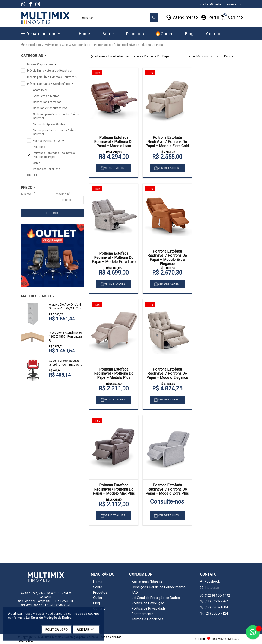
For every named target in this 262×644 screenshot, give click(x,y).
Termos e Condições (148, 619)
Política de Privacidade (149, 608)
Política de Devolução (148, 603)
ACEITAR (86, 632)
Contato (99, 608)
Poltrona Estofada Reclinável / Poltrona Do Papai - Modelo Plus (114, 374)
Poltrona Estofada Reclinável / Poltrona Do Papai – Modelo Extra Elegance (167, 258)
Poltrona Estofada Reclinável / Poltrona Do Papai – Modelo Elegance (167, 374)
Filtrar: (192, 56)
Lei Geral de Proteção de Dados (156, 598)
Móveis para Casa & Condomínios (67, 45)
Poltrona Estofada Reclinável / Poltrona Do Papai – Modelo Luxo (114, 142)
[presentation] (154, 18)
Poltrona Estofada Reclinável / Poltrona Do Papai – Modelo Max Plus (114, 489)
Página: (229, 56)
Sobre (98, 587)
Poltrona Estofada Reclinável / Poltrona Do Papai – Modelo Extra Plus (167, 489)
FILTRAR (52, 213)
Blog (96, 603)
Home (98, 582)
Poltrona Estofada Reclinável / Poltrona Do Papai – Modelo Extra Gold (167, 142)
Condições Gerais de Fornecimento (159, 587)
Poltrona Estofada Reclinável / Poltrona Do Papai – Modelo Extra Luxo (114, 258)
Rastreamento (142, 614)
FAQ (135, 592)
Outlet (98, 598)
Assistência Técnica (147, 582)
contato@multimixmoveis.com (221, 4)
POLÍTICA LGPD (57, 632)
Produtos (35, 45)
